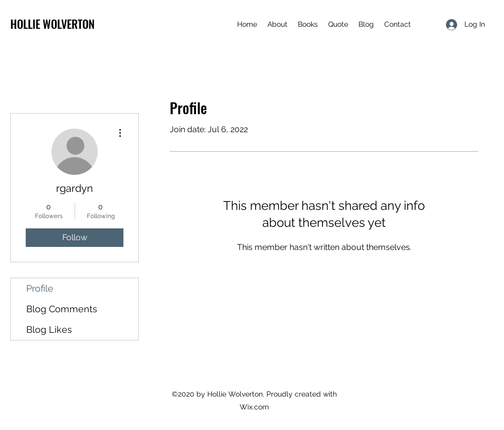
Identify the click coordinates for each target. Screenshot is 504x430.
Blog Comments (62, 309)
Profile (40, 288)
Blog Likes (49, 329)
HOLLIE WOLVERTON (52, 24)
